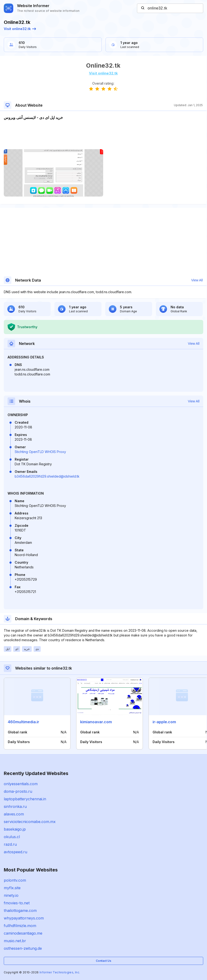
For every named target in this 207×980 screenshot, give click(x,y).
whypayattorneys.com (24, 918)
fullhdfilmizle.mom (20, 926)
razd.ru (10, 844)
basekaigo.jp (15, 829)
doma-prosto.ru (18, 791)
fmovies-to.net (17, 903)
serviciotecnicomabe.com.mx (30, 822)
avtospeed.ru (15, 852)
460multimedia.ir (24, 722)
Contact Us (103, 961)
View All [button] (197, 280)
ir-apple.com (164, 722)
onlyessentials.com (21, 784)
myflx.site (12, 888)
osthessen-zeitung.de (23, 948)
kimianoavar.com (96, 722)
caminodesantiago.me (23, 933)
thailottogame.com (20, 910)
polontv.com (15, 880)
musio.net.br (15, 941)
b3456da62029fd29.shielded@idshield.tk (47, 476)
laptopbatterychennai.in (25, 799)
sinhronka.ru (15, 806)
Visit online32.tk (20, 29)
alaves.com (14, 814)
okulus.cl (12, 837)
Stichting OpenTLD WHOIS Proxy (40, 452)
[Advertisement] (103, 135)
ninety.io (11, 895)
